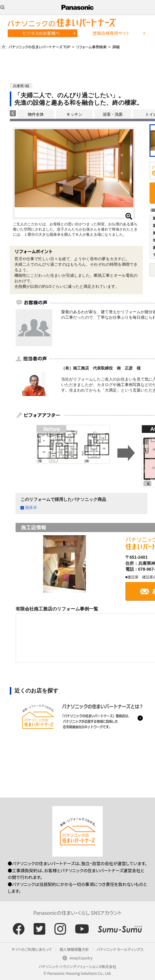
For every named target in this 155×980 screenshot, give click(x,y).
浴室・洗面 (113, 114)
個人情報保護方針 (74, 949)
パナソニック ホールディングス (120, 949)
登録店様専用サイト (111, 33)
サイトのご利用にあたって (32, 949)
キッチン (74, 114)
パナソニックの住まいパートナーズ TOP (39, 47)
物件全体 (36, 114)
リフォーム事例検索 (91, 47)
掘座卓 (31, 507)
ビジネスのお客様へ (41, 33)
